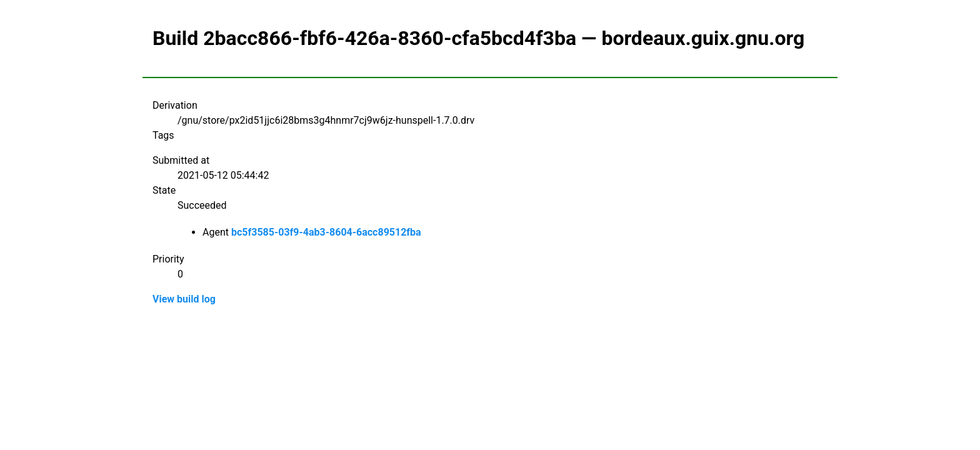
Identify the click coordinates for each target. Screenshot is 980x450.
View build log (184, 299)
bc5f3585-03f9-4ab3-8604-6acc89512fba (326, 232)
